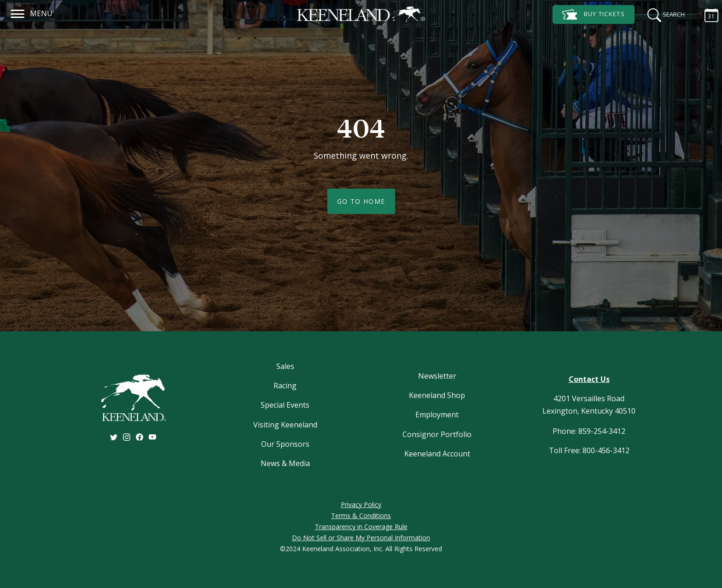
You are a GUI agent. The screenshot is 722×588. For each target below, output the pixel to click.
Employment (437, 415)
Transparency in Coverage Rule (361, 527)
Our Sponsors (285, 444)
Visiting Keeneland (285, 425)
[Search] (663, 14)
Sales (285, 366)
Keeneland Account (437, 454)
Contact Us (589, 379)
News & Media (285, 463)
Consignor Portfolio (437, 434)
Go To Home (361, 201)
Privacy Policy (361, 504)
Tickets (594, 14)
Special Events (285, 405)
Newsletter (437, 376)
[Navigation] (18, 12)
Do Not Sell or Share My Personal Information (361, 538)
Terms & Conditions (361, 516)
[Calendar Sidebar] (707, 14)
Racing (285, 386)
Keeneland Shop (437, 395)
